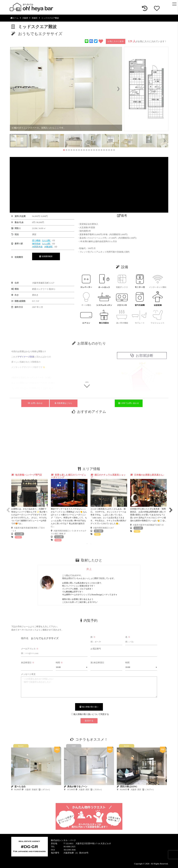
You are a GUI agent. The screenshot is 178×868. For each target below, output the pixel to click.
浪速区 (35, 18)
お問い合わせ (35, 403)
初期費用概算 (46, 256)
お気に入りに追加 (116, 41)
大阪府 (25, 18)
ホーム (14, 18)
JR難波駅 (49, 247)
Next (170, 508)
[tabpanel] (30, 506)
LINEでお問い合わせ (129, 403)
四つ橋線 (36, 240)
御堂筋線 (36, 244)
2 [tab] (91, 544)
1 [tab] (87, 544)
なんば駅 (46, 240)
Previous (8, 508)
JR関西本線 (37, 247)
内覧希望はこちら (64, 403)
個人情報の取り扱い (89, 707)
